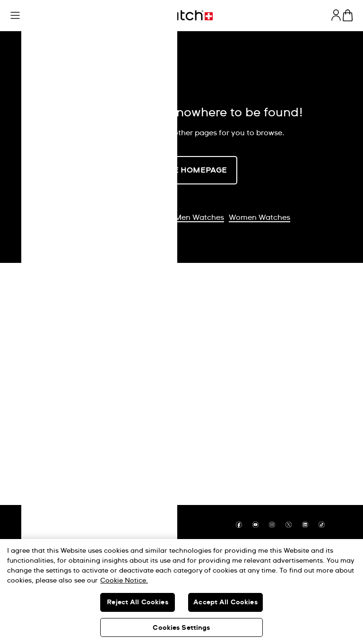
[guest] (336, 15)
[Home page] (181, 15)
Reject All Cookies (138, 602)
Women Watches (259, 218)
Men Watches (199, 218)
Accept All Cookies (225, 602)
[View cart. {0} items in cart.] (348, 15)
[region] (181, 592)
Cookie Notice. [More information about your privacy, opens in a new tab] (124, 581)
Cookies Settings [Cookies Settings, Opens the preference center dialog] (181, 628)
